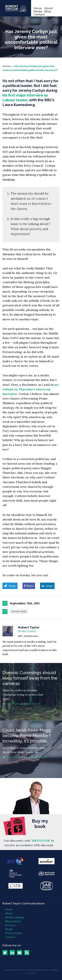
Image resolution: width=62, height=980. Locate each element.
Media (38, 11)
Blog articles (13, 921)
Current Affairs (19, 611)
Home (38, 8)
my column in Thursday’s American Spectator (31, 389)
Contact (39, 14)
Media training (14, 917)
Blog (48, 11)
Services (10, 925)
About (49, 8)
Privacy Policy (14, 933)
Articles (7, 66)
